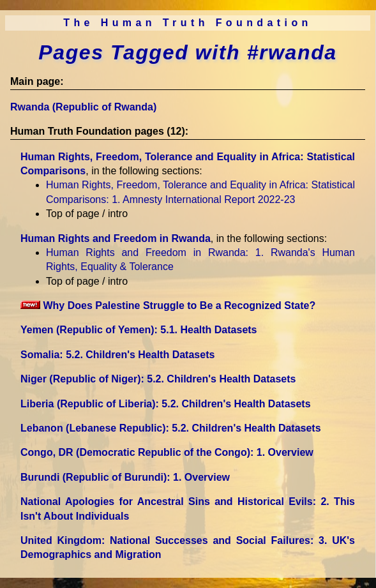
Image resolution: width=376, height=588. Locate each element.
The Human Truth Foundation (188, 23)
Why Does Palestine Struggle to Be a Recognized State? (168, 305)
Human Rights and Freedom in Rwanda (116, 238)
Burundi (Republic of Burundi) (125, 477)
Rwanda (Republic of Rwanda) (83, 107)
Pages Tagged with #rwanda (187, 52)
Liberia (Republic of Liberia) (166, 404)
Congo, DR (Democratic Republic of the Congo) (167, 452)
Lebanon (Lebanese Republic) (171, 428)
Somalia (117, 355)
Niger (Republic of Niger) (158, 379)
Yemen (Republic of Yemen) (139, 330)
